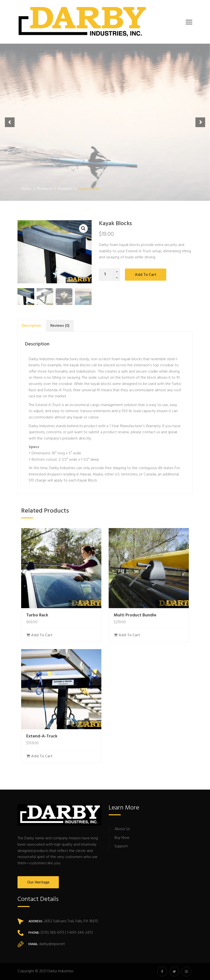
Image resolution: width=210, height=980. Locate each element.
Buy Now (122, 838)
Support (121, 846)
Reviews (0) (60, 326)
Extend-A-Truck (48, 405)
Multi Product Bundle (135, 615)
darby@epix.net (52, 944)
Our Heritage (38, 882)
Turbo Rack (37, 615)
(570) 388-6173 (52, 933)
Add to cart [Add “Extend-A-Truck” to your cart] (42, 756)
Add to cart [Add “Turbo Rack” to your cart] (42, 635)
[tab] (31, 326)
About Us (122, 829)
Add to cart (146, 275)
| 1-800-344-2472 (79, 933)
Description (31, 326)
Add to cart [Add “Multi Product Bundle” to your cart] (129, 635)
